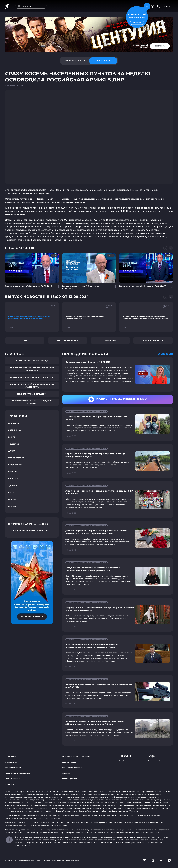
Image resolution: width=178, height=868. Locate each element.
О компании (10, 757)
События (66, 773)
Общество (110, 340)
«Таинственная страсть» (122, 808)
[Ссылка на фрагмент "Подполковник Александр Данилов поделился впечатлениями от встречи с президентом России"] (146, 317)
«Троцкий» (83, 808)
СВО (25, 340)
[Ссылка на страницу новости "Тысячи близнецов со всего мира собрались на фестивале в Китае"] (118, 424)
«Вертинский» (104, 808)
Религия (13, 472)
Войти (167, 6)
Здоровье (13, 486)
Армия (12, 451)
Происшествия (16, 458)
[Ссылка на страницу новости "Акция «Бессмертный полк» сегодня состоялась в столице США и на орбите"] (118, 499)
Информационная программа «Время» (29, 524)
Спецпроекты (11, 762)
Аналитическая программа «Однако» (28, 531)
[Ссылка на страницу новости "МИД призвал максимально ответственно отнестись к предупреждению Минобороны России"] (118, 576)
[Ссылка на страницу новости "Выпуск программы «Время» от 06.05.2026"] (118, 374)
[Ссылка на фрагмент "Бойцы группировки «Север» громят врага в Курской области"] (89, 317)
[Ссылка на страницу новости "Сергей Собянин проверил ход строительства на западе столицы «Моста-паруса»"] (118, 461)
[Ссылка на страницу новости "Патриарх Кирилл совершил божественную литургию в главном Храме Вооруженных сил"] (118, 615)
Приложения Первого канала (18, 773)
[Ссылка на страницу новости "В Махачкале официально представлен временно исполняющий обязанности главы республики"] (118, 653)
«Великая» (93, 808)
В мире (12, 437)
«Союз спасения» (47, 808)
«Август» (9, 808)
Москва (12, 506)
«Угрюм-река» (62, 808)
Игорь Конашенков (153, 340)
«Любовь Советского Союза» (26, 808)
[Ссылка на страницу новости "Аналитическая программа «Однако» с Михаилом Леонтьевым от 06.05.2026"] (118, 692)
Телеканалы (155, 833)
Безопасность (16, 465)
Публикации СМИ (69, 779)
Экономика (15, 430)
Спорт (12, 493)
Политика (14, 423)
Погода (12, 499)
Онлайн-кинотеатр (13, 768)
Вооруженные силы (68, 340)
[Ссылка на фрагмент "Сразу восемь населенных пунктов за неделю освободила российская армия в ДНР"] (32, 317)
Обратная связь (69, 762)
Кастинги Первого (13, 779)
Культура (13, 479)
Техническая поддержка (73, 768)
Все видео (9, 784)
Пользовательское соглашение (76, 757)
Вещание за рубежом (156, 758)
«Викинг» (73, 808)
